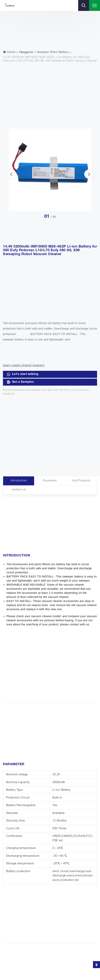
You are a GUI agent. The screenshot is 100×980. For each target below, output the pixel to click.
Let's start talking (23, 374)
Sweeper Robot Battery (53, 52)
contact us (19, 490)
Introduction (19, 481)
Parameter (50, 481)
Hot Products (81, 481)
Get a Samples (20, 382)
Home (9, 52)
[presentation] (11, 174)
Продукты (26, 52)
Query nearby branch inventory (24, 365)
